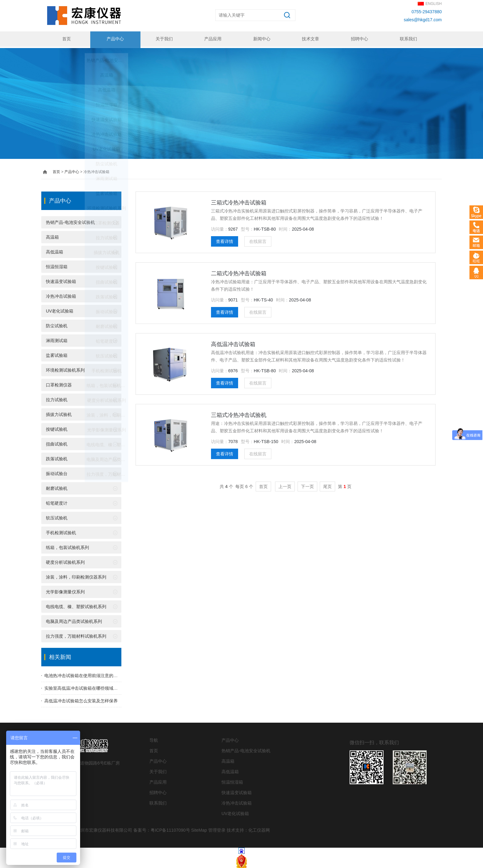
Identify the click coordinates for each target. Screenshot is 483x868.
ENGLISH (434, 4)
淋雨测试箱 (57, 339)
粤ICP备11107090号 (170, 829)
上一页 (285, 485)
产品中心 (115, 39)
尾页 (327, 485)
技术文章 (310, 39)
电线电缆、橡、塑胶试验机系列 (76, 605)
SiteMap (199, 829)
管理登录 (217, 829)
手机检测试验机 (61, 531)
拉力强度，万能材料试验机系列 (76, 635)
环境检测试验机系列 (65, 369)
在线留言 (258, 240)
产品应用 (212, 39)
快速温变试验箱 (61, 280)
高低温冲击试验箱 (233, 343)
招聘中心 (359, 39)
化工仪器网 (259, 829)
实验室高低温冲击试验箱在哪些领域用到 (83, 687)
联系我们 (408, 39)
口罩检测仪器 (59, 384)
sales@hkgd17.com (423, 20)
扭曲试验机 (57, 443)
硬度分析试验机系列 (65, 561)
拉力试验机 (57, 398)
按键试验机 (57, 428)
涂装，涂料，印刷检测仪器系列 (76, 576)
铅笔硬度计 (57, 502)
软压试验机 (57, 517)
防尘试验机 (57, 325)
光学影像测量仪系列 (65, 591)
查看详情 (225, 240)
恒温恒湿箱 (57, 265)
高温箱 (52, 236)
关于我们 (163, 39)
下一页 (307, 485)
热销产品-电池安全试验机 (70, 221)
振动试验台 (57, 472)
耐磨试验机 (57, 487)
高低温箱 (55, 251)
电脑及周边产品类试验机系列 (74, 620)
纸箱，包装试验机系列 (67, 546)
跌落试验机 (57, 458)
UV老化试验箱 (60, 310)
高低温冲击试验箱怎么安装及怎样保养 (81, 700)
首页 (66, 39)
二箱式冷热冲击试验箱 (239, 272)
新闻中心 (261, 39)
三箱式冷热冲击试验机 (239, 414)
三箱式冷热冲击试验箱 (239, 201)
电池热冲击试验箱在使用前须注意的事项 (83, 674)
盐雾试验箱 (57, 354)
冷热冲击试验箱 (61, 295)
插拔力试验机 (59, 413)
